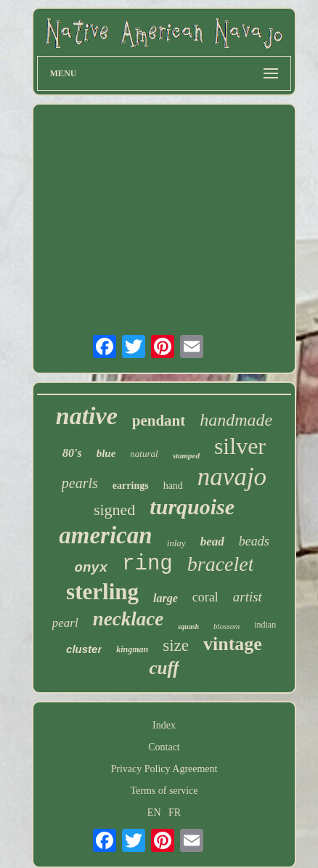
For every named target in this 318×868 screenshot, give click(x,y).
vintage (233, 644)
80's (72, 453)
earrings (131, 486)
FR (175, 812)
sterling (102, 592)
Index (164, 725)
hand (173, 486)
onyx (91, 568)
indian (265, 625)
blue (106, 453)
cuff (164, 668)
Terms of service (164, 791)
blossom (227, 626)
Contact (164, 747)
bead (212, 542)
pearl (65, 623)
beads (254, 541)
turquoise (192, 507)
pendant (159, 421)
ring (147, 564)
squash (188, 626)
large (166, 598)
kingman (132, 649)
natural (144, 454)
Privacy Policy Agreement (164, 769)
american (105, 535)
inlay (176, 543)
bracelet (221, 564)
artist (248, 597)
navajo (232, 477)
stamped (186, 455)
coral (205, 597)
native (87, 416)
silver (240, 446)
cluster (84, 649)
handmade (236, 420)
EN (154, 812)
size (176, 645)
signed (114, 510)
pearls (80, 483)
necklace (128, 619)
